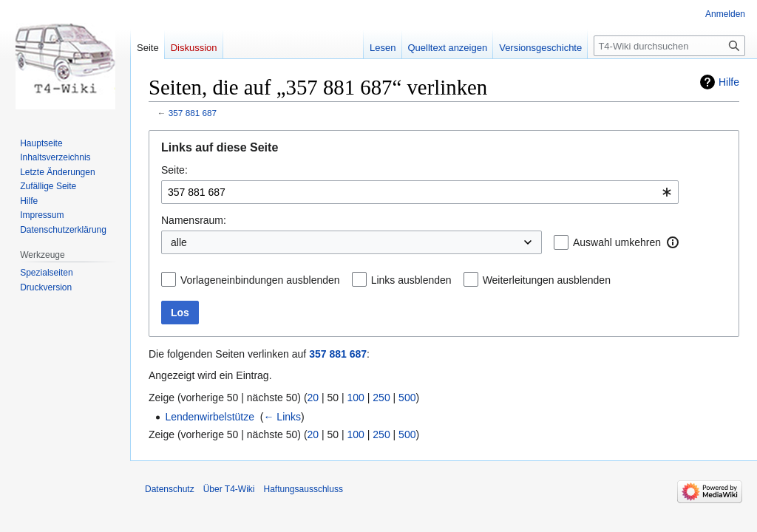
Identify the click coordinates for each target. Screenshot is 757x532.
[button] (673, 242)
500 (407, 398)
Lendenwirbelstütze (210, 417)
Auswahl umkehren (617, 242)
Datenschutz (170, 489)
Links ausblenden (411, 280)
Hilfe (729, 82)
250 (381, 398)
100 (356, 398)
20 (313, 398)
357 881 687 (193, 113)
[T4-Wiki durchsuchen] (669, 46)
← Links (282, 417)
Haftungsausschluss (303, 489)
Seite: (174, 170)
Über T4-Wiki (229, 489)
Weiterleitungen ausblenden (547, 280)
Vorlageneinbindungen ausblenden (260, 280)
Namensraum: (194, 220)
